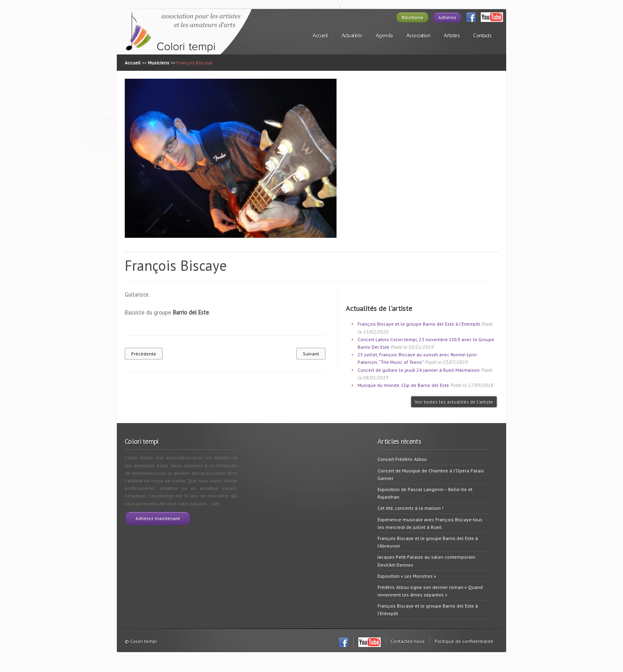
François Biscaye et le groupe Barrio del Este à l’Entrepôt (419, 324)
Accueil (320, 35)
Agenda (384, 35)
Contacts (482, 35)
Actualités (352, 35)
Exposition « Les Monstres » (407, 576)
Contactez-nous (408, 641)
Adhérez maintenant (158, 518)
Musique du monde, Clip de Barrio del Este (403, 385)
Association (419, 35)
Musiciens (159, 63)
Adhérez (447, 17)
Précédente (144, 354)
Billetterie (412, 17)
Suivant (311, 354)
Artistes (452, 35)
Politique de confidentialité (464, 641)
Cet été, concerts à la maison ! (410, 508)
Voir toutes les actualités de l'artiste (454, 402)
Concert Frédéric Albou (402, 459)
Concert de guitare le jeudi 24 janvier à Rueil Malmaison (419, 370)
